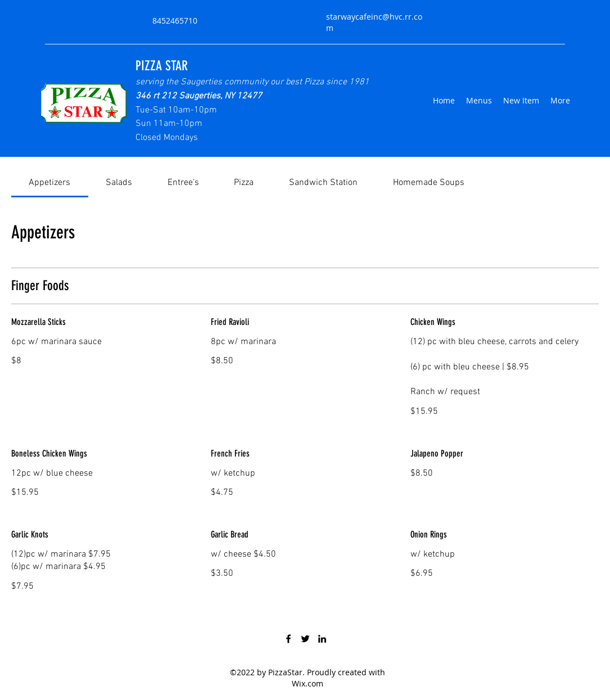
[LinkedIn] (322, 639)
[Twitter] (305, 639)
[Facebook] (288, 639)
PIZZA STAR (162, 66)
